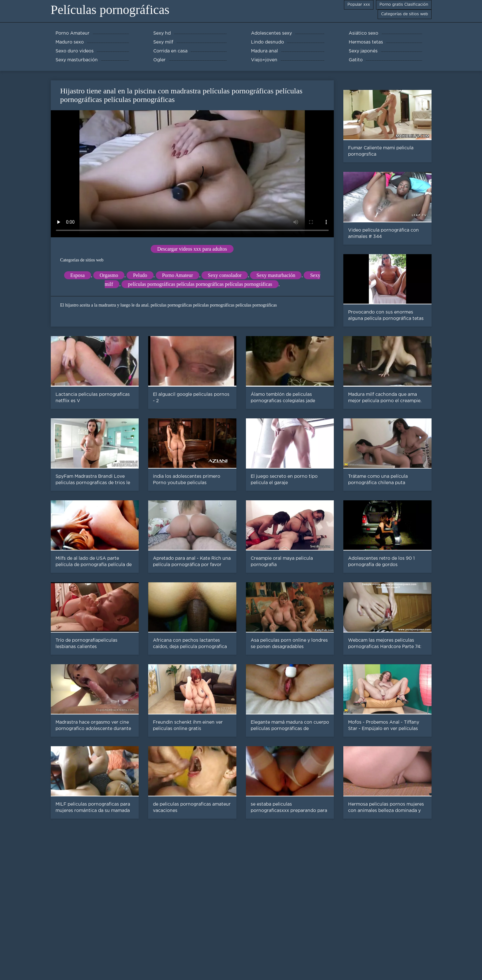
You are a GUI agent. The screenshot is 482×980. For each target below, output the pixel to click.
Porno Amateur (178, 275)
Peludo (140, 275)
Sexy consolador (225, 275)
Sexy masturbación (276, 275)
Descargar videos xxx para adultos (192, 249)
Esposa (78, 275)
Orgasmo (109, 275)
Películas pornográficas (110, 10)
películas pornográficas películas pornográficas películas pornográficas (200, 284)
